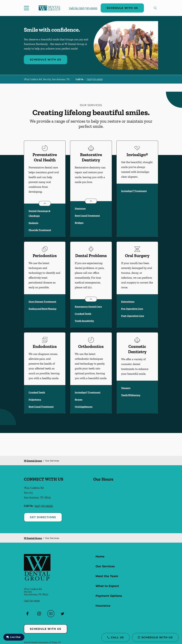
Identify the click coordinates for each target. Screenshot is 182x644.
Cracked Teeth (83, 314)
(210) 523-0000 (95, 79)
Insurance (103, 606)
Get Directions (43, 517)
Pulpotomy (35, 399)
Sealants (33, 223)
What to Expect (107, 586)
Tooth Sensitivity (84, 321)
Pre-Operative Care (132, 309)
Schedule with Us (122, 8)
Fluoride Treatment (40, 230)
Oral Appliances (84, 407)
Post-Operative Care (133, 316)
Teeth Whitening (131, 395)
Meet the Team (107, 576)
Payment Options (109, 596)
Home (100, 556)
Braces (79, 399)
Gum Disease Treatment (42, 302)
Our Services (105, 566)
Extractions (128, 302)
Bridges (79, 223)
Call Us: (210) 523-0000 (83, 8)
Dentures (80, 208)
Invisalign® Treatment (134, 191)
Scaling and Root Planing (42, 309)
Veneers (126, 388)
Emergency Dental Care (88, 307)
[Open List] (45, 204)
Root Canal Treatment (87, 216)
